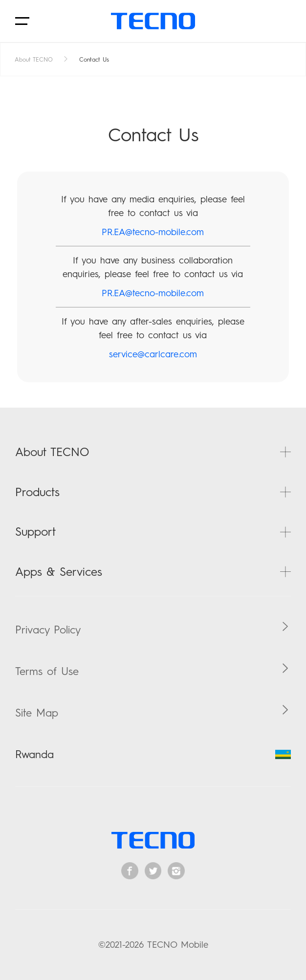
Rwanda (153, 754)
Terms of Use (47, 671)
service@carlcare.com (153, 354)
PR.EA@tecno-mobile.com (153, 232)
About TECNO (34, 60)
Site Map (37, 713)
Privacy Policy (48, 630)
